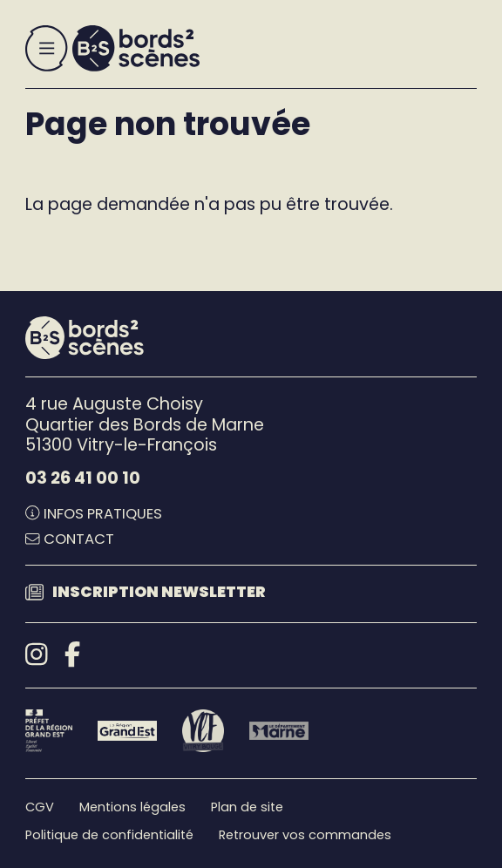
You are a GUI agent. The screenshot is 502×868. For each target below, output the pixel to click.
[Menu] (47, 48)
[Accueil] (136, 48)
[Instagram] (36, 655)
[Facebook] (72, 655)
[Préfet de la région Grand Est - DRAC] (48, 731)
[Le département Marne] (279, 731)
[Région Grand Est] (127, 731)
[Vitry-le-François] (204, 731)
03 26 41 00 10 (83, 478)
